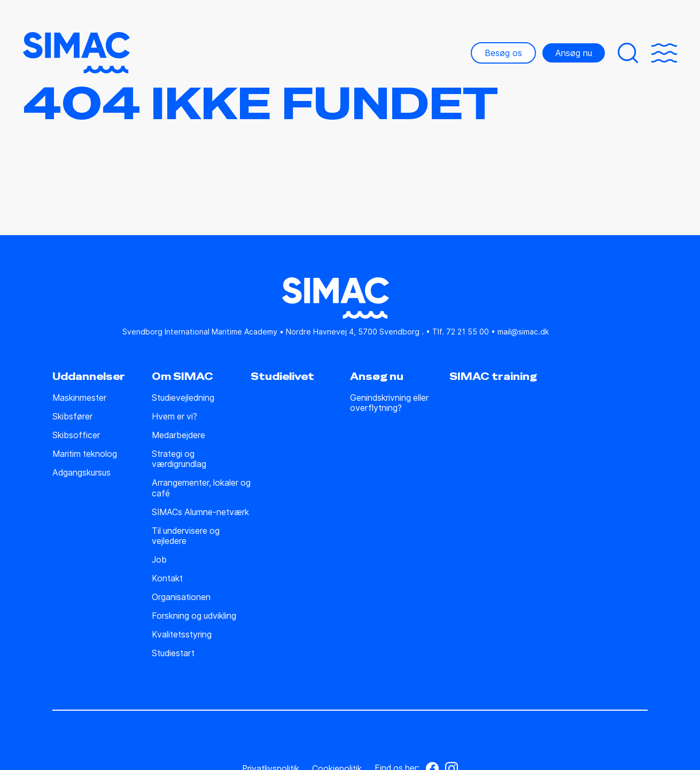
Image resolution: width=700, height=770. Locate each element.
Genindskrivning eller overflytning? (389, 403)
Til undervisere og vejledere (186, 536)
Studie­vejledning (183, 398)
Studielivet (282, 377)
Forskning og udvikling (194, 616)
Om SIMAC (182, 377)
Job (159, 560)
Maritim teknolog (85, 454)
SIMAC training (493, 377)
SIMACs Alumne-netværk (200, 512)
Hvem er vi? (174, 417)
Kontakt (167, 578)
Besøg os (503, 53)
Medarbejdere (178, 435)
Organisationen (181, 597)
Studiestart (173, 653)
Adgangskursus (81, 473)
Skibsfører (72, 417)
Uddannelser (89, 377)
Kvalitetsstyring (182, 635)
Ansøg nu (574, 53)
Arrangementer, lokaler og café (201, 488)
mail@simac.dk (523, 332)
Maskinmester (79, 398)
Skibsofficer (76, 435)
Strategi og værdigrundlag (179, 459)
